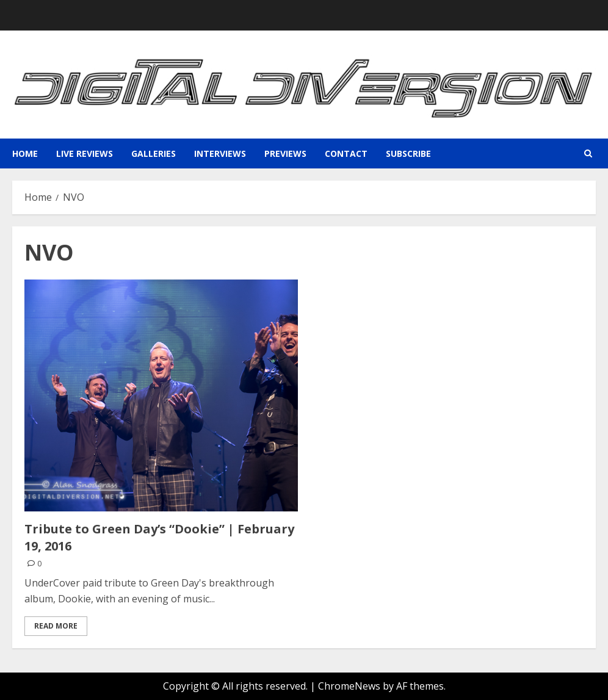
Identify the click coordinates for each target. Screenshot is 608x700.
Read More (56, 626)
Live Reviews (85, 153)
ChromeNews (349, 686)
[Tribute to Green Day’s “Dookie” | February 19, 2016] (161, 395)
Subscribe (408, 153)
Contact (346, 153)
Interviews (220, 153)
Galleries (154, 153)
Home (25, 153)
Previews (285, 153)
